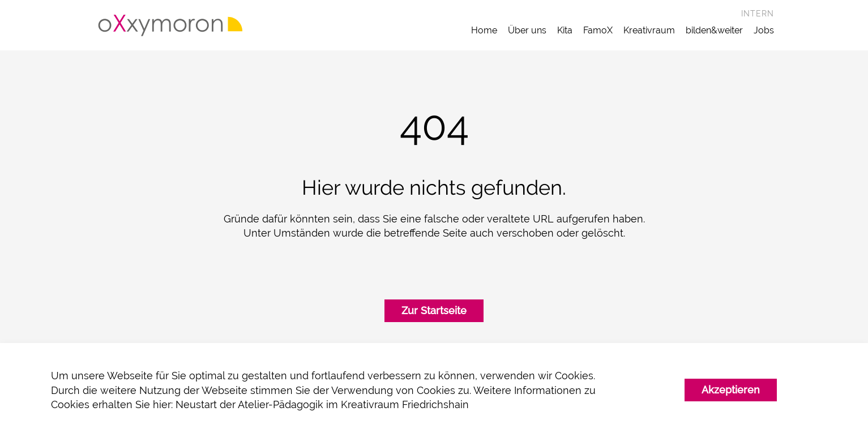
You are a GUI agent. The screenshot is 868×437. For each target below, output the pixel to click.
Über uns (527, 30)
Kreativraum (649, 30)
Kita (565, 30)
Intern (758, 14)
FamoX (598, 30)
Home (484, 30)
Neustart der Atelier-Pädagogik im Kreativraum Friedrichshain (322, 404)
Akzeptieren (731, 390)
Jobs (764, 30)
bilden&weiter (714, 30)
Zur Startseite (434, 313)
